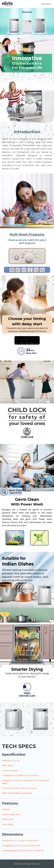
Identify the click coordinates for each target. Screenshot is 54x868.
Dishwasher (46, 4)
